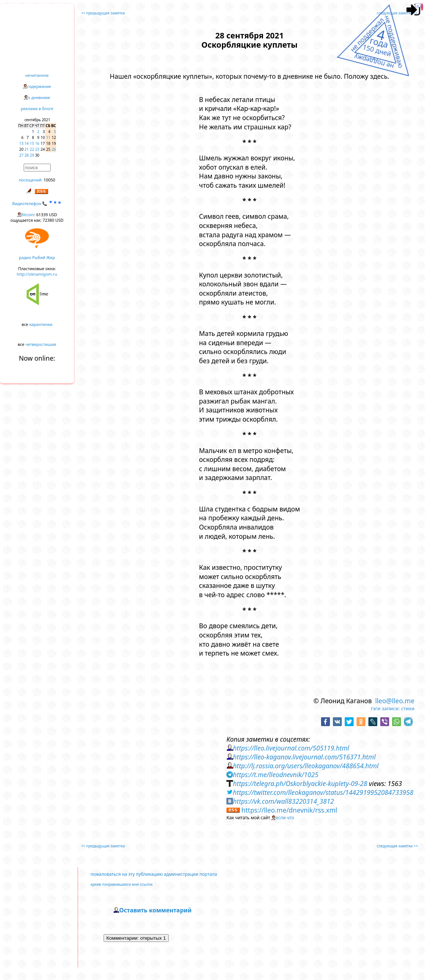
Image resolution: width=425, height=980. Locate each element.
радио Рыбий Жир (37, 257)
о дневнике (39, 97)
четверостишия (41, 344)
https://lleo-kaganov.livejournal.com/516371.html (304, 757)
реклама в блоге (37, 108)
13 (21, 143)
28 (26, 155)
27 (21, 155)
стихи (408, 708)
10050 (49, 180)
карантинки (41, 324)
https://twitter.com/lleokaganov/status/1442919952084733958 (323, 792)
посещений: (31, 180)
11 (48, 137)
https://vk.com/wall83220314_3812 (284, 801)
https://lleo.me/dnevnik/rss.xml (289, 810)
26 (54, 149)
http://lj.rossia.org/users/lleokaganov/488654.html (306, 766)
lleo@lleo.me (395, 701)
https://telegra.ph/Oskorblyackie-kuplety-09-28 (300, 783)
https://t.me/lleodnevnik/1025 (276, 775)
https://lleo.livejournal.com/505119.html (291, 748)
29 (32, 155)
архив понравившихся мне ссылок (122, 884)
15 (32, 143)
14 (26, 143)
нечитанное (37, 75)
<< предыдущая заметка (103, 13)
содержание (39, 86)
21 (26, 149)
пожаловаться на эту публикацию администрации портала (154, 874)
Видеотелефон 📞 (37, 203)
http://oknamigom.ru (37, 274)
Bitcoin (28, 215)
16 (37, 143)
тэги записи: (385, 708)
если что (285, 818)
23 (37, 149)
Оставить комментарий (155, 910)
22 (32, 149)
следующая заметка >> (397, 13)
